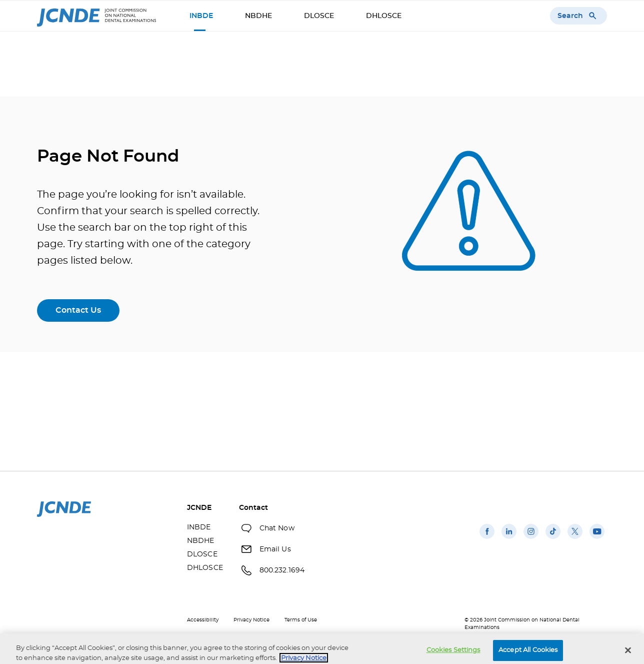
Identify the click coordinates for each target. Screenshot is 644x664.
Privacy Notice (251, 620)
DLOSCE (319, 16)
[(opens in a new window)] (487, 539)
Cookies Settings (453, 654)
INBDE (201, 16)
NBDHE (258, 16)
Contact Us (78, 310)
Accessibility (203, 620)
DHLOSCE (384, 16)
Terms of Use (301, 620)
